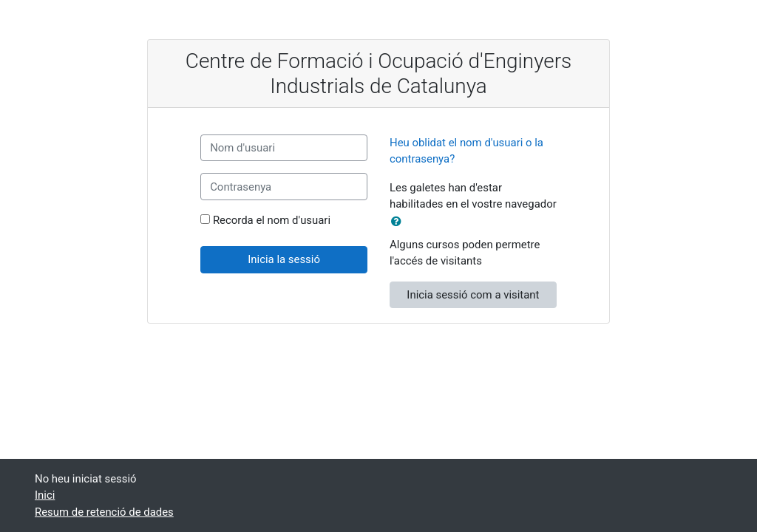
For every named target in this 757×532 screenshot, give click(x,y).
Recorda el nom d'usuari (272, 220)
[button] (399, 222)
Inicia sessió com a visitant (473, 295)
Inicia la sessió (284, 259)
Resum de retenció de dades (104, 512)
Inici (45, 495)
